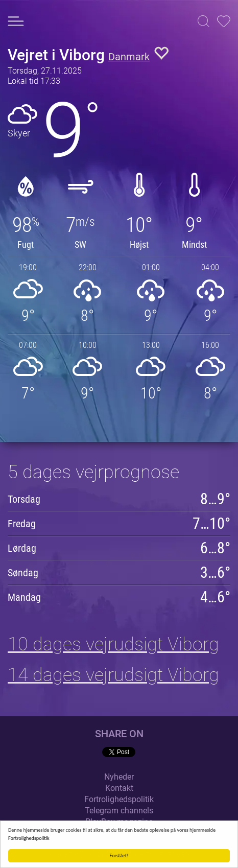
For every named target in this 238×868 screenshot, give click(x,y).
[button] (204, 21)
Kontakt (119, 788)
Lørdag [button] (22, 548)
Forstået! (119, 855)
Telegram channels (119, 811)
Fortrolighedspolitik (29, 838)
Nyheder (119, 777)
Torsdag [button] (24, 499)
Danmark (129, 57)
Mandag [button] (24, 597)
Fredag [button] (22, 524)
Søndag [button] (23, 573)
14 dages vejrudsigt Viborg (113, 675)
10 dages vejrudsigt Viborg (113, 644)
